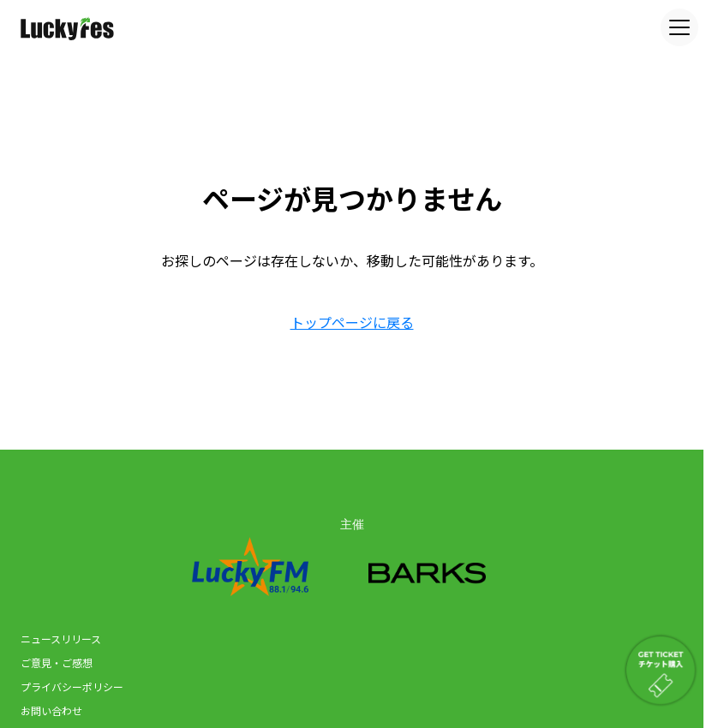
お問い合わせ (51, 710)
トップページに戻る (352, 322)
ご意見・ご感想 (57, 662)
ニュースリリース (61, 638)
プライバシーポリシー (72, 686)
